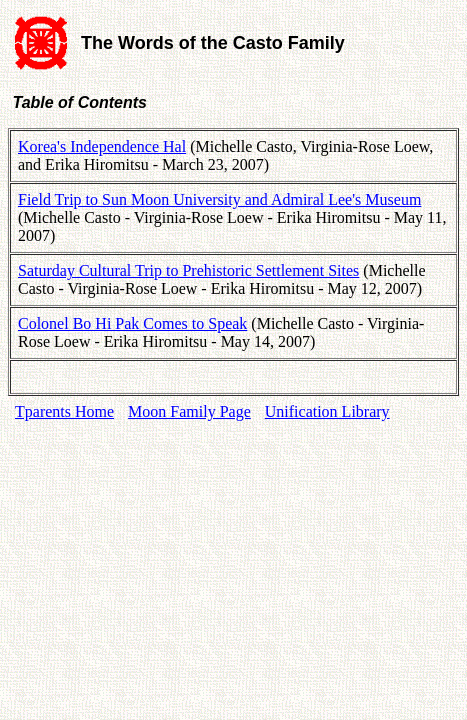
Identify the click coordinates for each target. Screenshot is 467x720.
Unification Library (327, 411)
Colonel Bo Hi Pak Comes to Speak (132, 323)
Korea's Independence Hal (102, 146)
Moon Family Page (189, 411)
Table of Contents (77, 102)
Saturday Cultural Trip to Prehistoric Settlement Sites (188, 270)
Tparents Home (64, 411)
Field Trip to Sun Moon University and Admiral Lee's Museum (219, 199)
